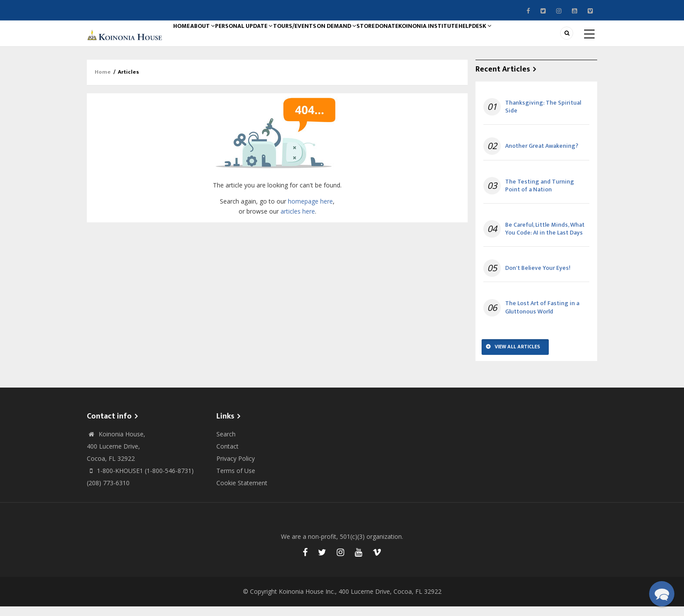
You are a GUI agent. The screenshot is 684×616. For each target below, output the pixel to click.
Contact (227, 456)
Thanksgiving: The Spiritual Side (543, 116)
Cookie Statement (242, 492)
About (214, 38)
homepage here (310, 211)
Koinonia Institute (479, 38)
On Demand (366, 38)
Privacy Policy (236, 468)
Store (403, 38)
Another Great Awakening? (542, 156)
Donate (431, 38)
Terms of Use (236, 480)
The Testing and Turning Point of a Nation (540, 195)
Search (226, 444)
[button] (662, 594)
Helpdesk (532, 38)
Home (186, 38)
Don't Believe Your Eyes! (538, 278)
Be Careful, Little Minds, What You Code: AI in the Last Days (545, 238)
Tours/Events (318, 38)
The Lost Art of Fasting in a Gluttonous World (542, 317)
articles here (298, 221)
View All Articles (517, 356)
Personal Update (262, 38)
